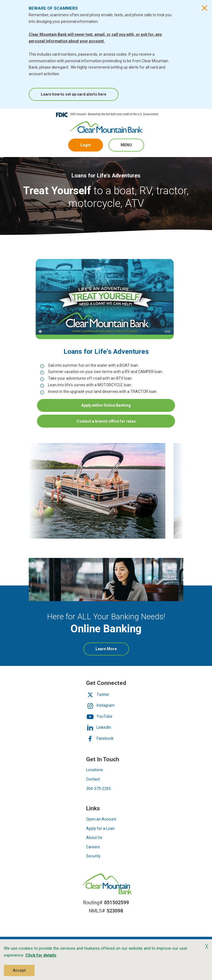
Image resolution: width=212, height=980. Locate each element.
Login (86, 145)
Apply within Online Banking (106, 405)
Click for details (41, 955)
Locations (95, 770)
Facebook (100, 738)
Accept (19, 970)
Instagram (100, 705)
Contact (93, 779)
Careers (93, 847)
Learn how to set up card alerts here (74, 94)
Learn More (112, 651)
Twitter (98, 695)
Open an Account (101, 819)
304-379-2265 (99, 789)
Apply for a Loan (100, 828)
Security (93, 856)
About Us (94, 838)
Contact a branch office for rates (106, 421)
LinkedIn (99, 727)
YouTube (99, 716)
